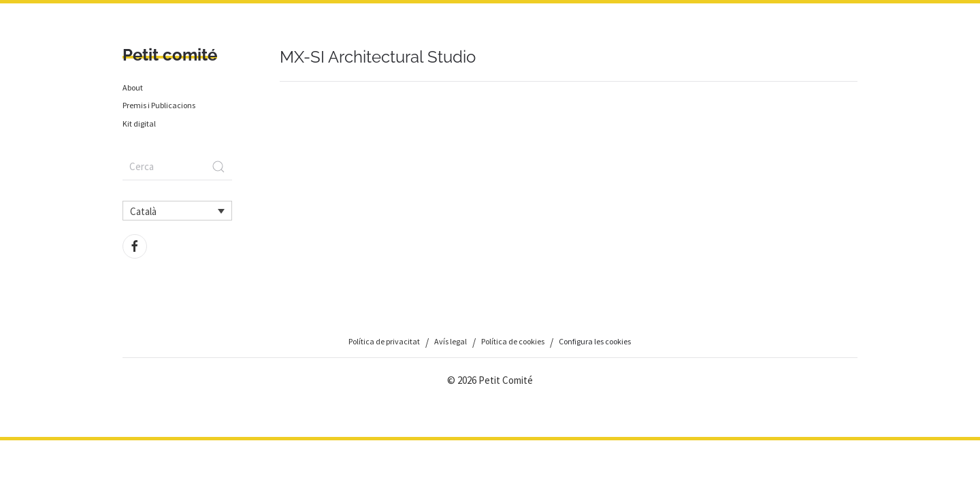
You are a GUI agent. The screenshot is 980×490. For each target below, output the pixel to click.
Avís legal (451, 341)
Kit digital (139, 124)
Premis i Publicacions (159, 105)
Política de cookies (513, 341)
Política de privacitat (384, 341)
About (133, 87)
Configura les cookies (595, 341)
